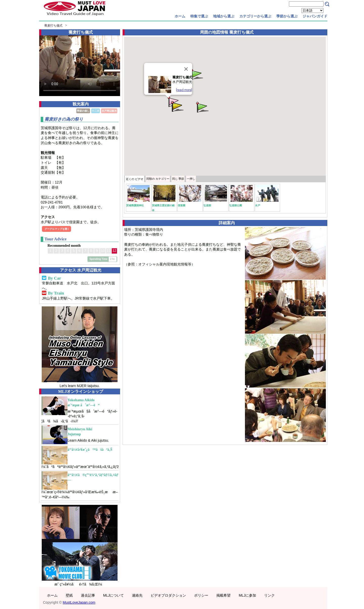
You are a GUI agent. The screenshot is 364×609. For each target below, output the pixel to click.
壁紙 (69, 595)
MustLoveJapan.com (79, 602)
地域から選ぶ (224, 16)
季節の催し (83, 111)
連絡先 (137, 595)
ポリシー (201, 595)
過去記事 (88, 595)
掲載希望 (223, 595)
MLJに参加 (247, 595)
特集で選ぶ (199, 16)
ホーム (180, 16)
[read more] (184, 90)
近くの (135, 179)
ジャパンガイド (315, 16)
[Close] (186, 69)
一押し (191, 179)
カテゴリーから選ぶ (255, 16)
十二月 (96, 111)
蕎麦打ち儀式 (53, 26)
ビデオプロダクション (168, 595)
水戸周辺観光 (109, 111)
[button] (202, 107)
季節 (178, 179)
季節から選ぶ (287, 16)
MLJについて (113, 595)
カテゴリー (158, 179)
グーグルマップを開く (57, 229)
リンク (269, 595)
